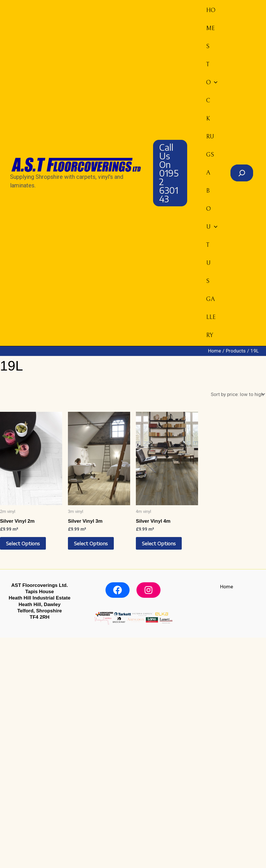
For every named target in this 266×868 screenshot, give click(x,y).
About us (212, 227)
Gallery (211, 317)
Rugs (210, 146)
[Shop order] (237, 394)
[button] (170, 173)
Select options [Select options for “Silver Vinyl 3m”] (91, 543)
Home (211, 19)
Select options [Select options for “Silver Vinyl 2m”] (23, 543)
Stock (212, 83)
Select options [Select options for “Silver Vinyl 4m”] (159, 543)
